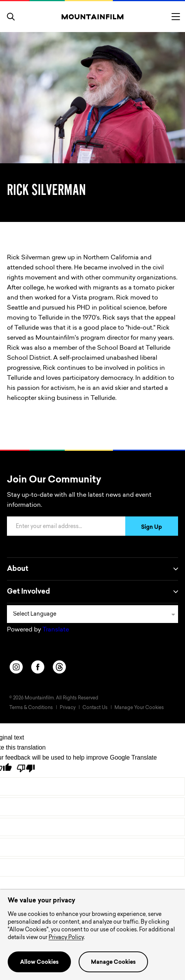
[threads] (59, 667)
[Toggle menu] (176, 17)
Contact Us (95, 708)
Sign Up (151, 528)
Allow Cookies (39, 963)
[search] (11, 17)
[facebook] (38, 667)
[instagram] (16, 667)
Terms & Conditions (31, 708)
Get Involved (92, 592)
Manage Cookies (113, 963)
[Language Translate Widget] (92, 614)
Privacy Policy (66, 938)
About (92, 569)
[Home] (93, 17)
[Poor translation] (26, 768)
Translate (56, 630)
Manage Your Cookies (139, 708)
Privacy (68, 708)
